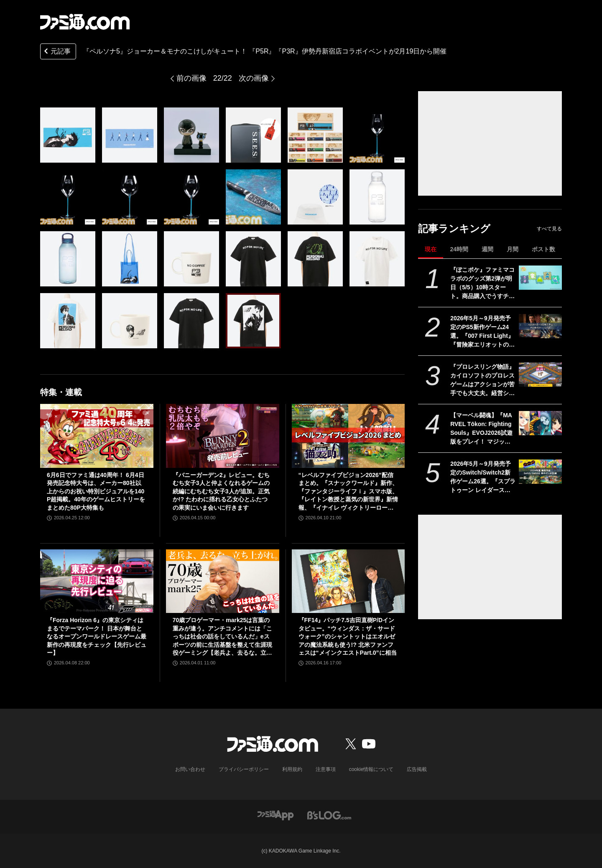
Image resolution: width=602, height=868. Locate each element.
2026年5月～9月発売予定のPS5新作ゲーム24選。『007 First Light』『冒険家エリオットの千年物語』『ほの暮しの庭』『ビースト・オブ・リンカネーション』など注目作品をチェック (482, 332)
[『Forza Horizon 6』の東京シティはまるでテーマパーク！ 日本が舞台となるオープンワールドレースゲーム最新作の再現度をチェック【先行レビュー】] (97, 581)
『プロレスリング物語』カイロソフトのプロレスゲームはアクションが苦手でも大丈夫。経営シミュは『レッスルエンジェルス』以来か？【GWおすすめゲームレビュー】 (482, 380)
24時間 (459, 249)
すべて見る (549, 229)
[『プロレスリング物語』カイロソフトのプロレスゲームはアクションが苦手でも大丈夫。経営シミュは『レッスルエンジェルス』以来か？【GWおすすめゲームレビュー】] (540, 375)
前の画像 (191, 78)
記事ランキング (454, 228)
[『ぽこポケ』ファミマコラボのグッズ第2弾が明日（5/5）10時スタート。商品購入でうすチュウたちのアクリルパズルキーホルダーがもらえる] (540, 278)
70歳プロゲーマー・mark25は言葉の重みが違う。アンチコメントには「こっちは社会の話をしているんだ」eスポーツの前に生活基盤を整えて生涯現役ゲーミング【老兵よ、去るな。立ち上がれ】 (222, 637)
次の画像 (254, 78)
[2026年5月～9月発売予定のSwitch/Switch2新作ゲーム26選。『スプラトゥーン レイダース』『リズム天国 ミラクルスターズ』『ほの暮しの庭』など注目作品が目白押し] (540, 472)
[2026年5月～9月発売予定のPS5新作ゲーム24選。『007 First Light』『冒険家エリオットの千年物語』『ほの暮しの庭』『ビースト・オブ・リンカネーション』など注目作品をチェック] (540, 326)
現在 (431, 249)
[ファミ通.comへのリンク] (85, 22)
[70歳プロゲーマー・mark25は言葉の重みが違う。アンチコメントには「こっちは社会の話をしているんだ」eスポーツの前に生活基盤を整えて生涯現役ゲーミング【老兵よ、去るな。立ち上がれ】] (223, 581)
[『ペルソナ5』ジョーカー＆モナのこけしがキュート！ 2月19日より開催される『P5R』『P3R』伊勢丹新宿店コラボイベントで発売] (68, 135)
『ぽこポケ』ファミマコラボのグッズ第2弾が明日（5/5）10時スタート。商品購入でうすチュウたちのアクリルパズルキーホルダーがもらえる (482, 283)
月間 (513, 249)
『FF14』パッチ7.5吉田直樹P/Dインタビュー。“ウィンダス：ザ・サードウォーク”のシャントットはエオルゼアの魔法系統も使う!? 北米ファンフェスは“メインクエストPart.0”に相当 (348, 636)
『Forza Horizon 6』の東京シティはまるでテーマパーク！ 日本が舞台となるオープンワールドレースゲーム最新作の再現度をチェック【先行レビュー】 (97, 636)
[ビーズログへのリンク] (329, 815)
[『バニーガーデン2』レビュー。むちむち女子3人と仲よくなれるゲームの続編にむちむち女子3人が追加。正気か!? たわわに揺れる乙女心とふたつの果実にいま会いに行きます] (223, 436)
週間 (487, 249)
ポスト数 (543, 249)
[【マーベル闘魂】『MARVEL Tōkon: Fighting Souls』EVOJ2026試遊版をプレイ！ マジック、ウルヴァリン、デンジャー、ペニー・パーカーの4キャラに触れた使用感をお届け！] (540, 423)
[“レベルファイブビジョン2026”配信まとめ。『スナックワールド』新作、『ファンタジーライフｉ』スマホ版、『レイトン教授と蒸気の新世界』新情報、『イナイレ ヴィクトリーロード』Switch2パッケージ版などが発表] (348, 436)
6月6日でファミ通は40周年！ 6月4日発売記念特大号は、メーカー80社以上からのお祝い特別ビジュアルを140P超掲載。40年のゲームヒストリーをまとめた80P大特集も (96, 491)
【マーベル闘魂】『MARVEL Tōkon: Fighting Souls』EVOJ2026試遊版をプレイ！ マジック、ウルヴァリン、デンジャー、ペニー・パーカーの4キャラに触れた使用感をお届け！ (482, 429)
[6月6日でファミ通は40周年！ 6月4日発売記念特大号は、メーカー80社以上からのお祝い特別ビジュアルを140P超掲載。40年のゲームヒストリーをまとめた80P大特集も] (97, 436)
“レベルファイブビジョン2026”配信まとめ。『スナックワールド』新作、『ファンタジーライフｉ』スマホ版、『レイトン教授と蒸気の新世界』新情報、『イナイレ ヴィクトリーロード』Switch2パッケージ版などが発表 (348, 492)
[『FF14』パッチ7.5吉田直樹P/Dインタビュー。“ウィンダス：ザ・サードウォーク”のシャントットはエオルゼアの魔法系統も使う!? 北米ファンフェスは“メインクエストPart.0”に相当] (348, 581)
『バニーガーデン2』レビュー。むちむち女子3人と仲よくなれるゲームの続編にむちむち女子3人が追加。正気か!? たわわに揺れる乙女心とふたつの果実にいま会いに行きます (221, 491)
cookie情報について (371, 769)
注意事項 (326, 769)
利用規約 (292, 769)
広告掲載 (417, 769)
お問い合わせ (190, 769)
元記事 (56, 52)
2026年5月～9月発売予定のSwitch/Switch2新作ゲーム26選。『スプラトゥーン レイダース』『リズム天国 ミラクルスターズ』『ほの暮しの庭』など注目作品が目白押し (483, 477)
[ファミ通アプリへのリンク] (275, 815)
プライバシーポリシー (244, 769)
